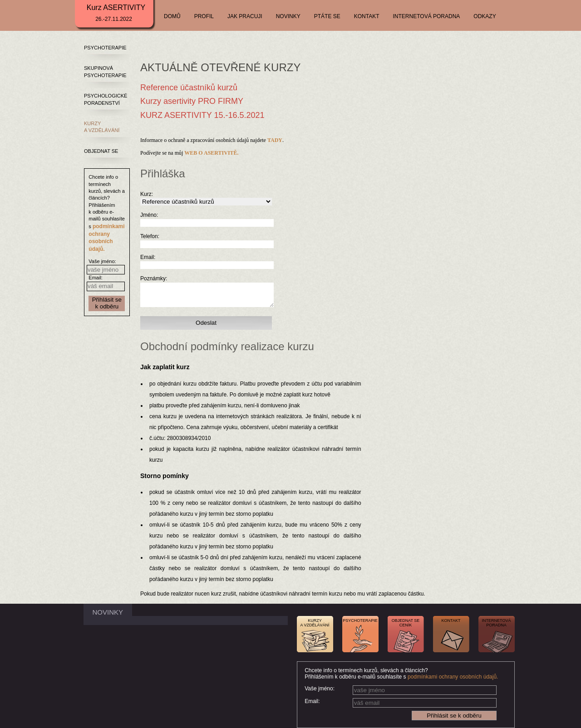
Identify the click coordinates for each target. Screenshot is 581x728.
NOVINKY (288, 16)
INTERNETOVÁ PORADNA (427, 16)
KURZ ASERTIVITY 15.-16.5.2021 (202, 115)
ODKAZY (485, 16)
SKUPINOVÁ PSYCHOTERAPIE (105, 71)
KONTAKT (367, 16)
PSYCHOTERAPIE (105, 48)
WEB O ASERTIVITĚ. (211, 153)
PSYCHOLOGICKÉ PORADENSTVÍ (106, 99)
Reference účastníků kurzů (189, 88)
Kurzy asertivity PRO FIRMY (192, 101)
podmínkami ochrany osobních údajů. (453, 677)
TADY (275, 140)
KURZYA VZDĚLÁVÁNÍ (315, 623)
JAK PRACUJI (245, 16)
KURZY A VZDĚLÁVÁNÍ (102, 127)
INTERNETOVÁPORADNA (497, 623)
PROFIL (204, 16)
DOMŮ (172, 16)
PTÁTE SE (327, 16)
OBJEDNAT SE (101, 151)
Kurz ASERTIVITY (116, 13)
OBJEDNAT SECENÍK (406, 623)
